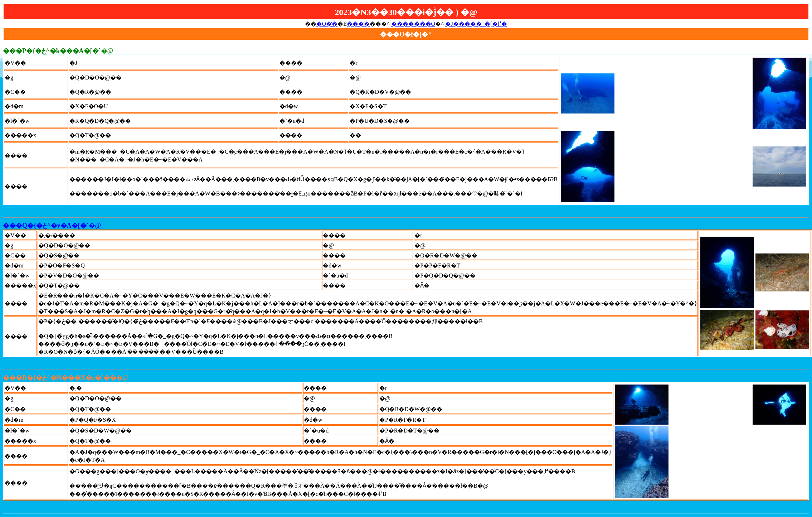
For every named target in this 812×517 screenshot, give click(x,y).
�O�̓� (327, 24)
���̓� (358, 24)
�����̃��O (413, 24)
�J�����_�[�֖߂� (476, 24)
